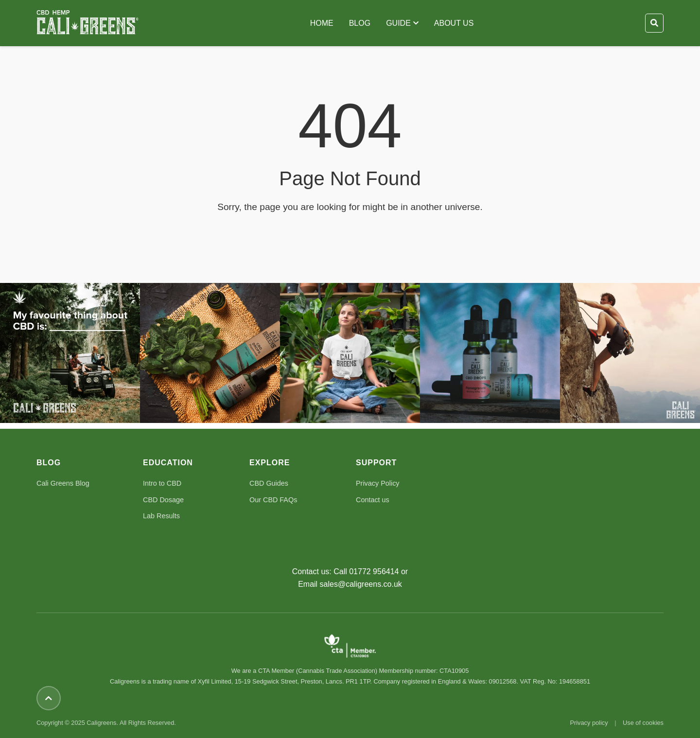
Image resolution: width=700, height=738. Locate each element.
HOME (322, 23)
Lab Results (161, 516)
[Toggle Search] (654, 23)
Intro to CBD (162, 483)
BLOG (360, 23)
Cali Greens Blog (63, 483)
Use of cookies (643, 723)
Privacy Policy (378, 483)
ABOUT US (454, 23)
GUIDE (402, 23)
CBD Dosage (163, 500)
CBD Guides (269, 483)
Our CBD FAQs (273, 500)
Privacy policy (589, 723)
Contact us (373, 500)
